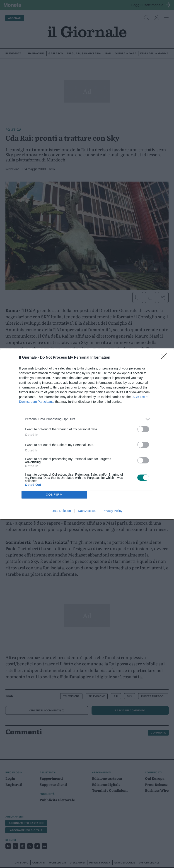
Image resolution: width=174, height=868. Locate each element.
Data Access (87, 511)
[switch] (143, 429)
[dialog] (87, 434)
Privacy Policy (112, 511)
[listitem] (87, 419)
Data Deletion (61, 511)
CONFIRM (54, 495)
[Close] (165, 358)
